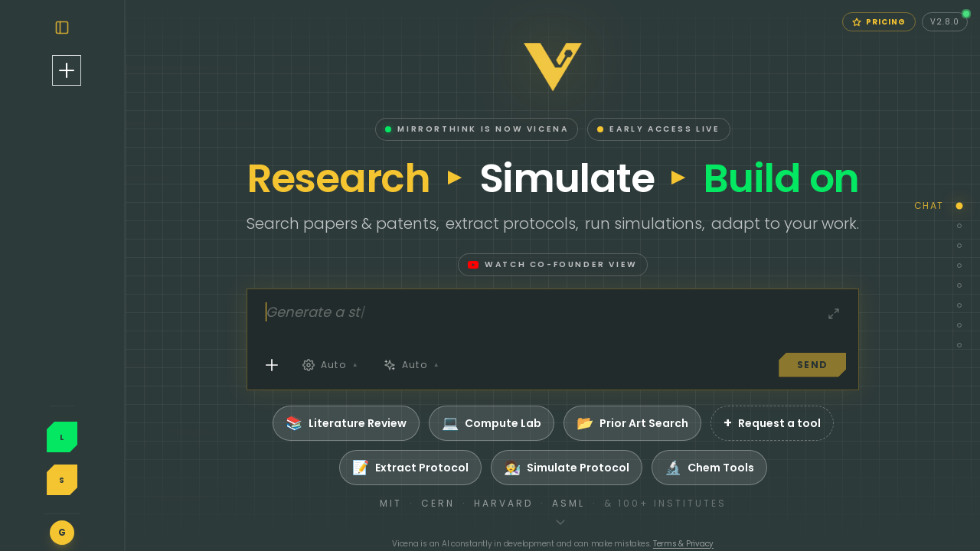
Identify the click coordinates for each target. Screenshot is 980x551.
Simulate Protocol (626, 468)
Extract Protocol (470, 468)
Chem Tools (769, 468)
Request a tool (832, 423)
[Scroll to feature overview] (620, 522)
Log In (122, 431)
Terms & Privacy (743, 544)
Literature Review (406, 423)
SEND (872, 365)
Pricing (879, 22)
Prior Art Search (692, 423)
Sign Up (122, 463)
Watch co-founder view (612, 264)
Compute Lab (551, 423)
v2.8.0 (949, 20)
